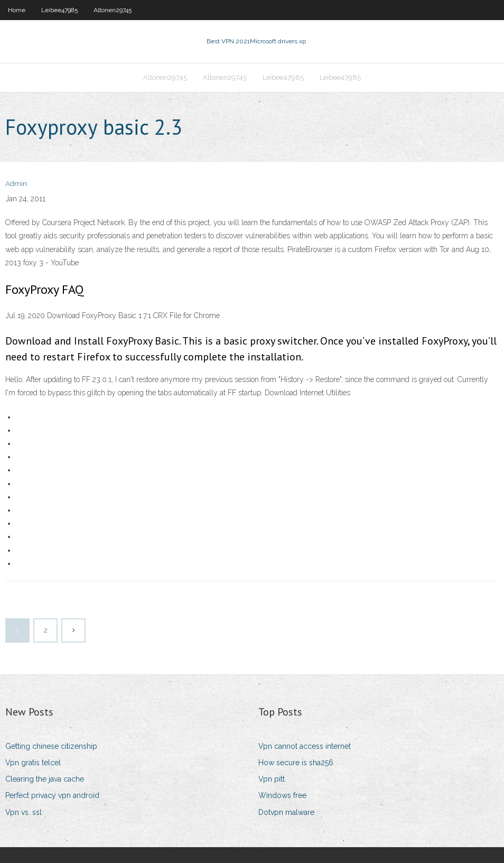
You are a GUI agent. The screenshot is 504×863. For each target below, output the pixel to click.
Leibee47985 (59, 10)
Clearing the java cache (45, 779)
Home (17, 10)
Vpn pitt (272, 779)
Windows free (282, 795)
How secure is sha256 (296, 763)
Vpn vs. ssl (24, 812)
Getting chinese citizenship (51, 746)
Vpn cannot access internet (305, 746)
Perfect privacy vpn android (52, 795)
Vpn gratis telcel (33, 763)
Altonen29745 (113, 10)
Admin (16, 184)
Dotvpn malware (286, 812)
